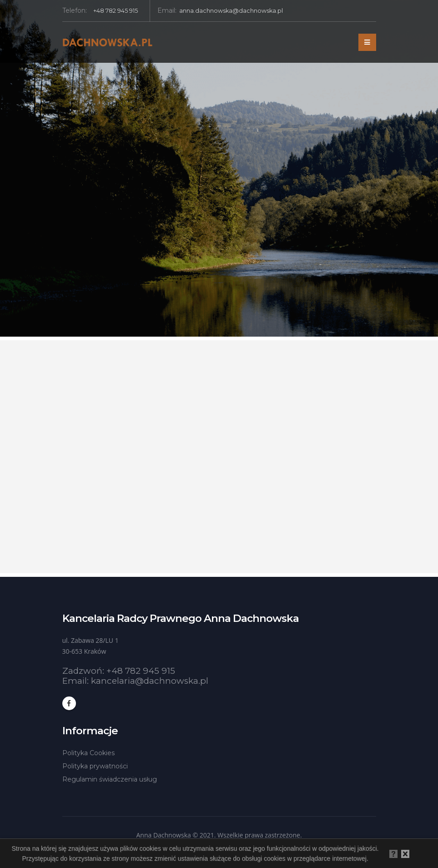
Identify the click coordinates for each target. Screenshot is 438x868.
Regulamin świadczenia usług (110, 779)
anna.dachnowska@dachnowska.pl (231, 11)
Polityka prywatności (95, 766)
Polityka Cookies (88, 753)
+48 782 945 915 (141, 671)
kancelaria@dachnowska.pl (150, 681)
